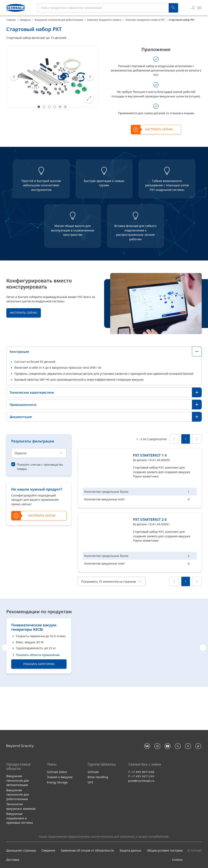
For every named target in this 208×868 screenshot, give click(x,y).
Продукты (25, 20)
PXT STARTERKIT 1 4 (150, 455)
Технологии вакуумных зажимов (21, 806)
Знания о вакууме (60, 777)
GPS (90, 782)
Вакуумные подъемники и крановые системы (20, 818)
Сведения (48, 850)
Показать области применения (35, 698)
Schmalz (93, 772)
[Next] (90, 77)
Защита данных (130, 850)
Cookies (177, 860)
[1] (186, 439)
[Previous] (14, 77)
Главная (11, 20)
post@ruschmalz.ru (141, 780)
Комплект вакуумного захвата (104, 20)
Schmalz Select (57, 772)
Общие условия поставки (165, 850)
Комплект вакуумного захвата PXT (145, 20)
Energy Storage (57, 782)
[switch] (39, 467)
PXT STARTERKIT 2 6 (150, 519)
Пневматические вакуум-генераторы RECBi (34, 670)
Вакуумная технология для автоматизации (18, 780)
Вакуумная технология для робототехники (59, 20)
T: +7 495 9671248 (141, 772)
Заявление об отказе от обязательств (87, 850)
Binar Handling (98, 777)
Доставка (13, 860)
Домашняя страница (21, 850)
